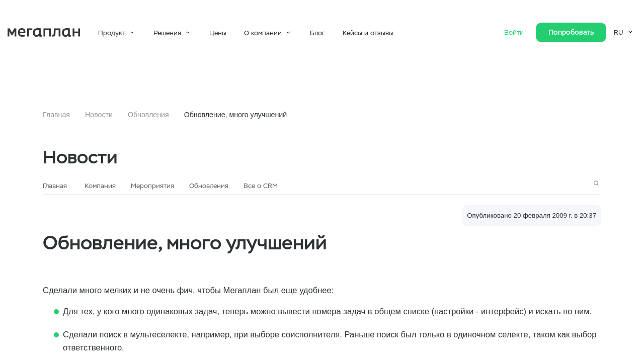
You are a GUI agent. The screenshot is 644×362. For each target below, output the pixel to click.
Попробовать (571, 32)
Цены (218, 33)
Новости (99, 115)
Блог (317, 33)
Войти (515, 32)
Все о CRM (261, 186)
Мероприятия (152, 186)
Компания (100, 186)
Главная (56, 115)
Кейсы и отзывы (368, 33)
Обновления (148, 115)
